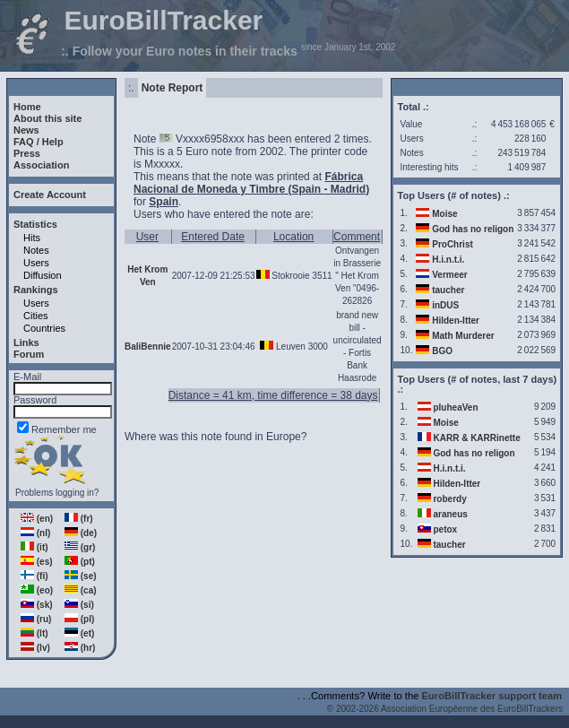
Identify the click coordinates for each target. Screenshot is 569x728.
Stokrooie (290, 276)
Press (27, 153)
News (26, 130)
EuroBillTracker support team (492, 696)
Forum (29, 354)
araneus (450, 514)
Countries (44, 328)
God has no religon (473, 229)
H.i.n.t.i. (448, 260)
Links (26, 342)
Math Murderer (463, 336)
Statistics (35, 224)
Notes (36, 250)
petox (445, 529)
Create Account (50, 195)
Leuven (291, 347)
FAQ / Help (39, 142)
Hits (32, 238)
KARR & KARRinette (476, 438)
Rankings (36, 290)
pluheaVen (455, 407)
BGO (442, 351)
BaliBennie (148, 347)
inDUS (445, 305)
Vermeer (449, 275)
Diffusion (43, 275)
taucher (448, 290)
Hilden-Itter (456, 321)
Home (27, 107)
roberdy (449, 499)
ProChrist (453, 244)
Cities (36, 316)
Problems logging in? (57, 493)
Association (41, 165)
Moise (444, 214)
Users (36, 263)
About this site (47, 118)
